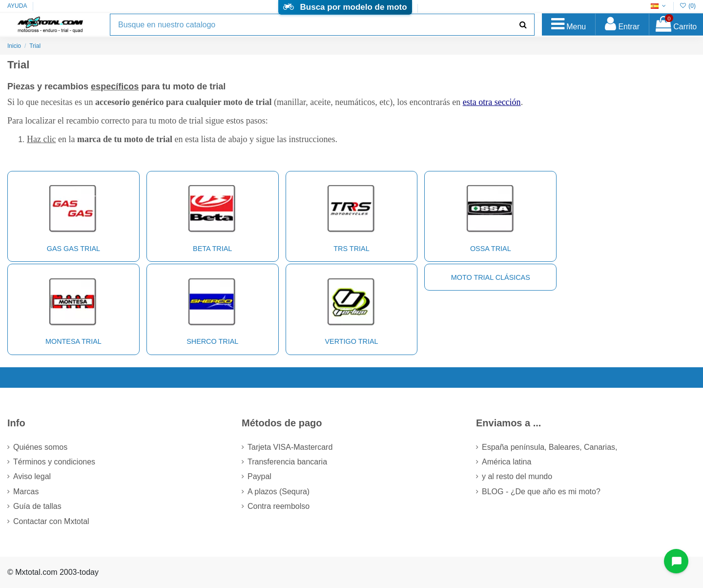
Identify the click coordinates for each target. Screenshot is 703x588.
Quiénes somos (40, 447)
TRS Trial (351, 215)
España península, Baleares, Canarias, (550, 447)
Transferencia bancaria (287, 462)
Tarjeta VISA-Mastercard (290, 447)
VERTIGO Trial (351, 309)
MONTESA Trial (73, 309)
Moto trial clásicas (491, 277)
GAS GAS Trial (73, 215)
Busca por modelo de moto (345, 7)
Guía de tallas (37, 506)
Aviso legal (32, 476)
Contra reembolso (279, 506)
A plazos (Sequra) (279, 492)
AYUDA (17, 6)
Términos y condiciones (54, 462)
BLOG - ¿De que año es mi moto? (541, 492)
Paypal (259, 476)
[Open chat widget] (676, 561)
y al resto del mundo (517, 476)
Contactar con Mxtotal (51, 521)
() (688, 6)
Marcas (26, 492)
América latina (507, 462)
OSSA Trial (491, 215)
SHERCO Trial (212, 309)
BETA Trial (212, 215)
